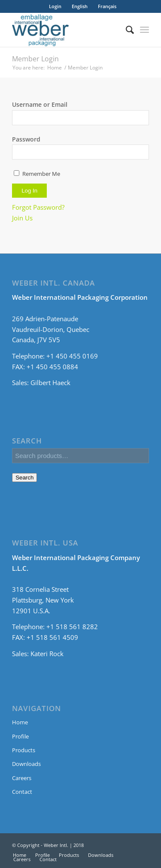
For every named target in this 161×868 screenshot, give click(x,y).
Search (24, 478)
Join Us (22, 218)
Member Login (35, 59)
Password (26, 139)
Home (55, 68)
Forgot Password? (38, 207)
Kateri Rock (47, 654)
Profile (20, 736)
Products (24, 750)
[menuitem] (80, 6)
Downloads (26, 764)
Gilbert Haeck (50, 383)
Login (55, 6)
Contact (22, 792)
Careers (22, 778)
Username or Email (40, 104)
